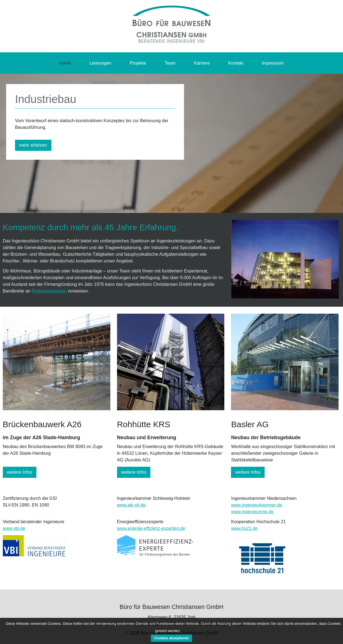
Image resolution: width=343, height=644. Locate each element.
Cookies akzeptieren (171, 638)
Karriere (202, 63)
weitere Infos (20, 472)
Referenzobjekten (49, 291)
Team (170, 63)
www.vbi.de (14, 528)
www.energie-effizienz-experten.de (151, 528)
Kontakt (236, 63)
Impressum (273, 63)
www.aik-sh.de (131, 505)
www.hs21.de (244, 528)
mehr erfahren (33, 145)
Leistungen (100, 63)
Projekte (138, 63)
